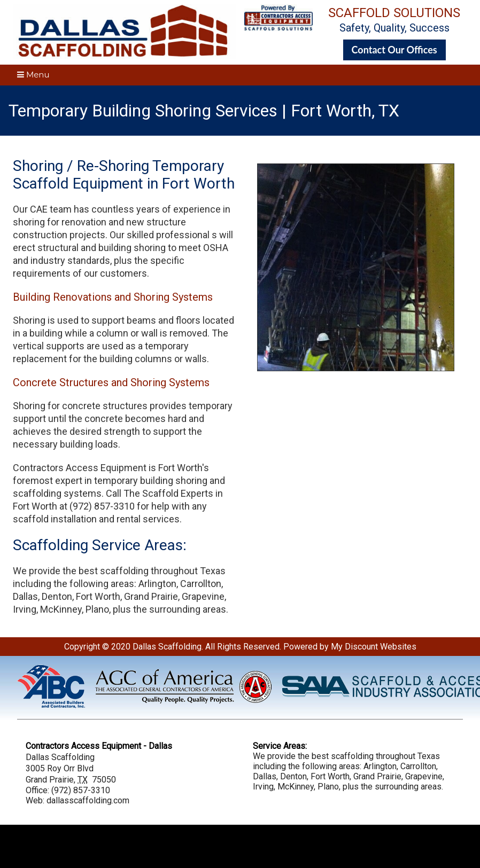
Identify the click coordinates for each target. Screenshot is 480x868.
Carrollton (201, 584)
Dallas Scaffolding (167, 647)
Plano (97, 609)
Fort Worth (98, 596)
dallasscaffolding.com (88, 800)
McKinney (61, 609)
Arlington (157, 584)
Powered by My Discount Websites (350, 647)
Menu (33, 75)
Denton (57, 596)
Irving (25, 609)
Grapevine (203, 596)
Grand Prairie (151, 596)
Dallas (25, 596)
